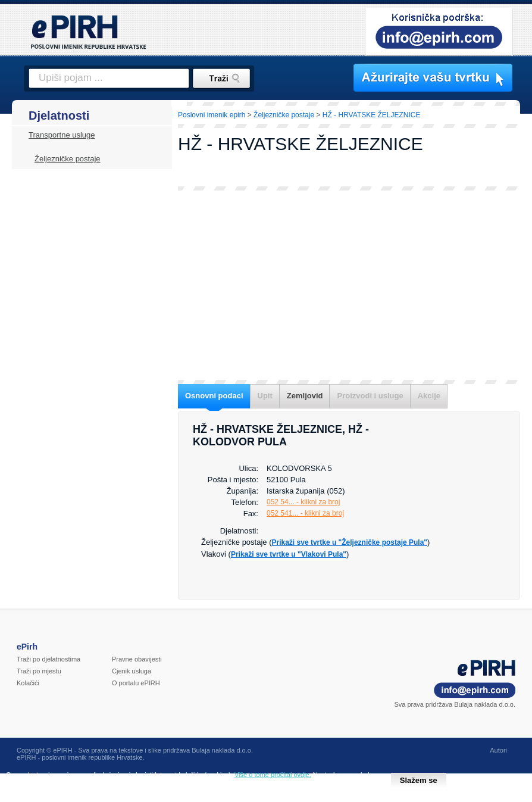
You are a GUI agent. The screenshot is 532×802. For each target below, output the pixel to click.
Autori (498, 750)
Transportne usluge (62, 135)
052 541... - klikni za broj (305, 513)
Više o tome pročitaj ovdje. (273, 775)
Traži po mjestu (39, 671)
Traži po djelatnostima (48, 659)
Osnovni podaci (214, 396)
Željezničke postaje (68, 159)
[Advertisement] (349, 285)
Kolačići (28, 683)
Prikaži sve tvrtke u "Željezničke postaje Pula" (350, 542)
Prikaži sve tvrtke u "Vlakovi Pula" (289, 554)
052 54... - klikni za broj (303, 502)
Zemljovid (305, 396)
